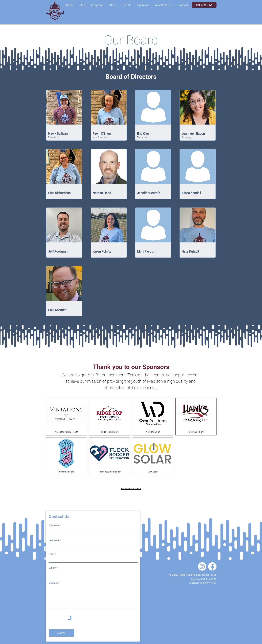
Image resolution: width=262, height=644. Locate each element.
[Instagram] (202, 566)
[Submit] (61, 633)
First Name (54, 525)
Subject (52, 568)
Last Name (54, 540)
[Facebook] (212, 566)
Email (51, 554)
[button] (82, 5)
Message (53, 583)
